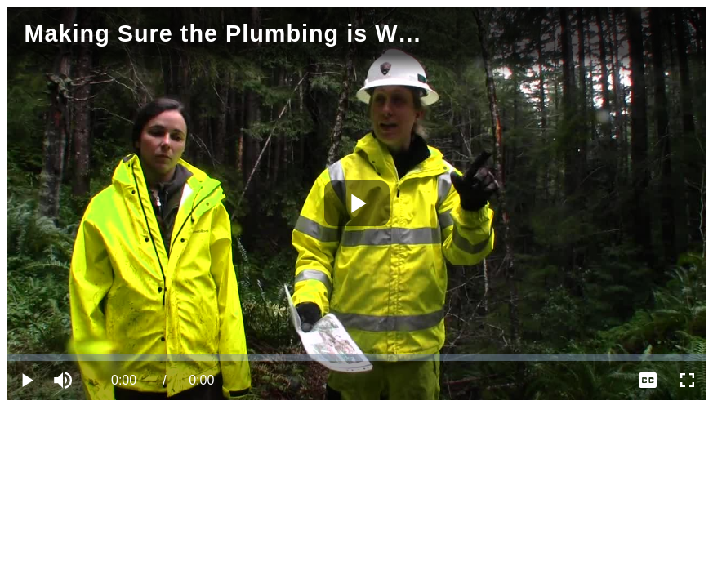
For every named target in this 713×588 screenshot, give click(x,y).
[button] (65, 381)
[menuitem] (648, 381)
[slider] (356, 358)
